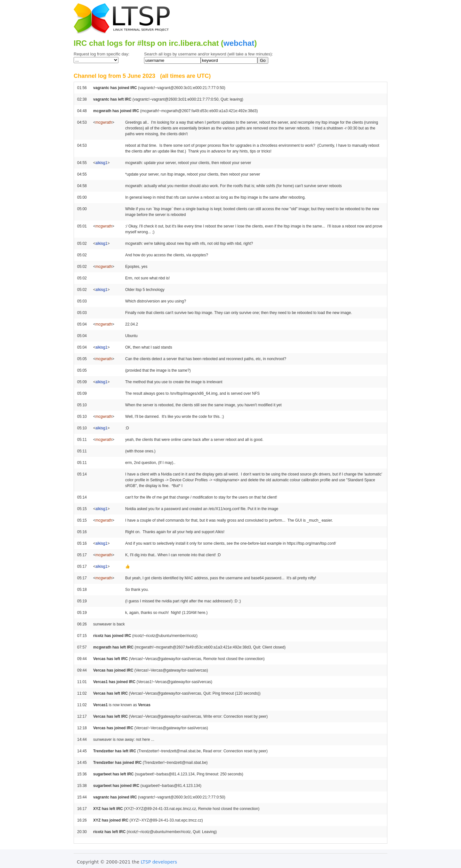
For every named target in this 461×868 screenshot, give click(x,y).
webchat (239, 43)
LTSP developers (159, 862)
